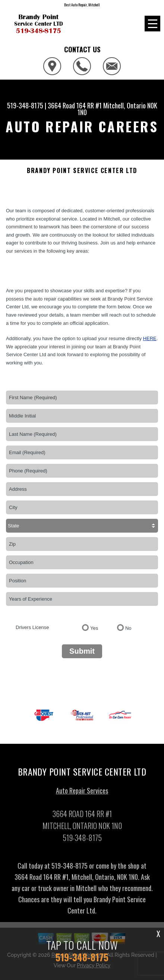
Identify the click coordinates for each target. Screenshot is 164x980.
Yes (94, 628)
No (128, 628)
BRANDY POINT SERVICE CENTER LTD (82, 171)
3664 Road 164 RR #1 (75, 105)
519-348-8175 (25, 105)
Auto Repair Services (82, 792)
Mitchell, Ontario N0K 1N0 (117, 109)
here (150, 338)
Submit (82, 651)
